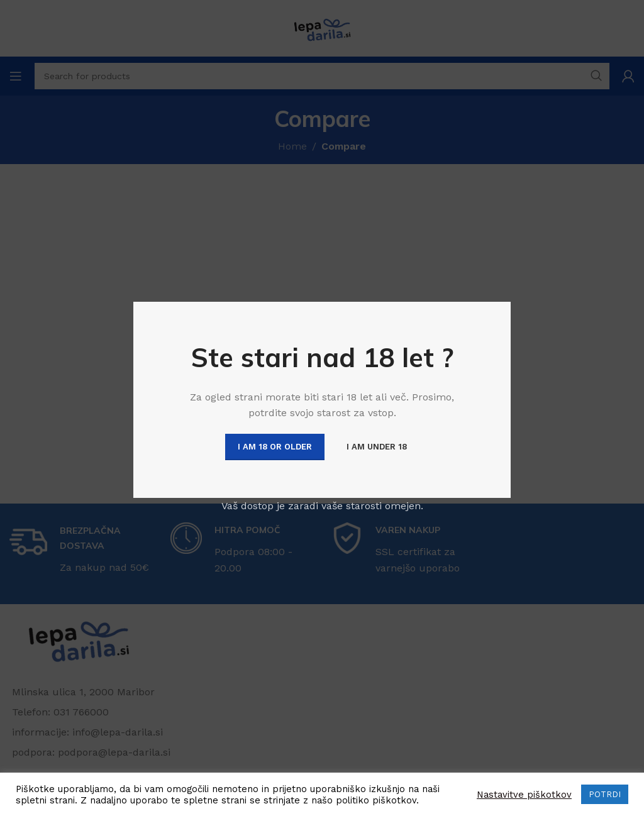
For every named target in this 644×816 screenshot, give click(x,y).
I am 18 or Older (275, 447)
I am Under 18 (377, 447)
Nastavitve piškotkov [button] (524, 795)
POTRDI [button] (605, 794)
